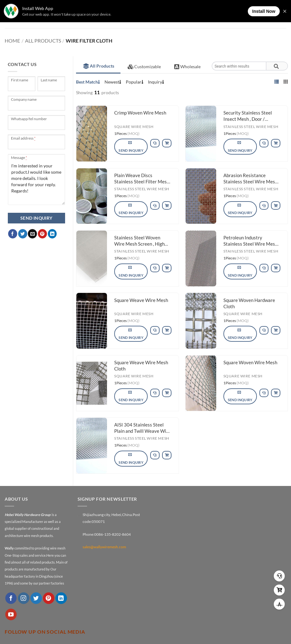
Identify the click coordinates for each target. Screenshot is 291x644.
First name (20, 80)
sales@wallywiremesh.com (104, 547)
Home (12, 41)
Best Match (88, 82)
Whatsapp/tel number (29, 119)
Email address (23, 138)
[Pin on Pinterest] (42, 234)
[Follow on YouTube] (11, 614)
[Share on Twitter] (23, 234)
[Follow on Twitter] (36, 598)
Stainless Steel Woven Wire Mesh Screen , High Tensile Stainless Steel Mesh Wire (139, 241)
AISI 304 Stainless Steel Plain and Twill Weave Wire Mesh (142, 428)
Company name (24, 100)
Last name (49, 80)
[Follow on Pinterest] (49, 598)
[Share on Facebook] (13, 234)
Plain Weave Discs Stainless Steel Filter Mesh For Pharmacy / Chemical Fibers (142, 179)
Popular (135, 82)
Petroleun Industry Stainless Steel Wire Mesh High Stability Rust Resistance (250, 241)
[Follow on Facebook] (11, 598)
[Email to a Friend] (32, 234)
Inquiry (156, 82)
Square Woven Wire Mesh (250, 362)
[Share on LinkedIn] (52, 234)
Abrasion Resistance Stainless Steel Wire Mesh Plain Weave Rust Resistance (250, 179)
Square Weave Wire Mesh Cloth (141, 365)
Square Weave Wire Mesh (141, 300)
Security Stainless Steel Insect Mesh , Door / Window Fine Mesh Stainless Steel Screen (248, 116)
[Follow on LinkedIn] (61, 598)
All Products (43, 41)
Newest (113, 82)
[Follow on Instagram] (24, 598)
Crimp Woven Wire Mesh (140, 113)
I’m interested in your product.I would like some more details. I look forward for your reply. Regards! (36, 179)
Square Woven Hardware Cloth (249, 303)
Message (19, 158)
